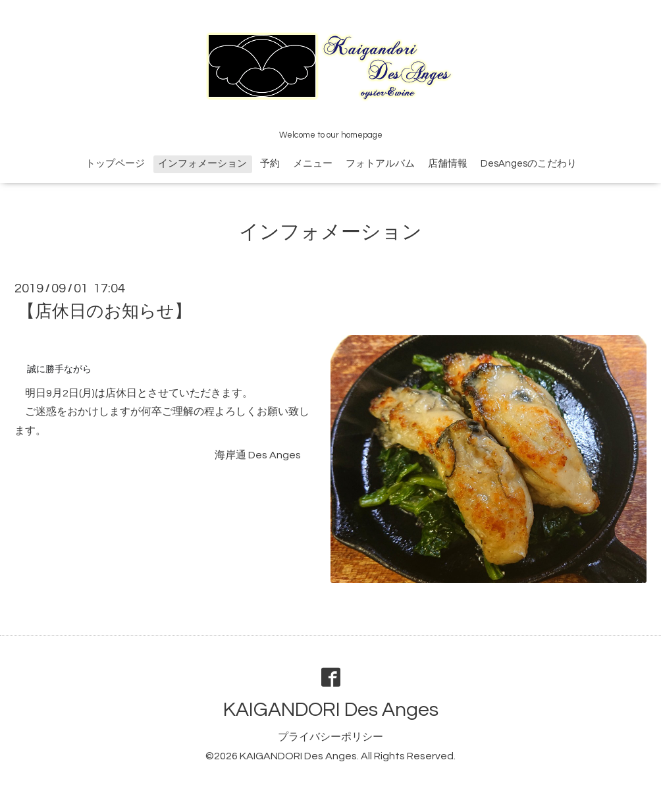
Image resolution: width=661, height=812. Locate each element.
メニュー (313, 164)
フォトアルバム (380, 164)
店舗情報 (448, 164)
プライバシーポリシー (330, 737)
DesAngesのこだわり (529, 164)
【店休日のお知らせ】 (105, 311)
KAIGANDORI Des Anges (331, 710)
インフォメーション (202, 164)
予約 (270, 164)
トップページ (115, 164)
